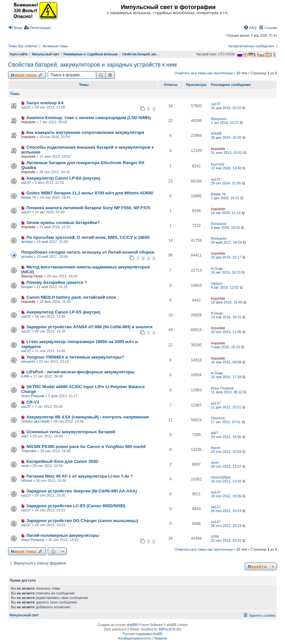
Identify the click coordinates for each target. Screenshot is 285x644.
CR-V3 (33, 402)
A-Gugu (217, 268)
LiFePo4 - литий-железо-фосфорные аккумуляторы (81, 372)
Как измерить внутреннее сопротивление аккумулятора (85, 132)
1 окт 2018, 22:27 (227, 123)
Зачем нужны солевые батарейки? (63, 223)
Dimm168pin (221, 477)
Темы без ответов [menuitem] (23, 46)
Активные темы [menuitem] (55, 46)
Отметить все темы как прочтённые (204, 73)
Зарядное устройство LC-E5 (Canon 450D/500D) (76, 506)
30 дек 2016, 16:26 (229, 137)
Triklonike (29, 451)
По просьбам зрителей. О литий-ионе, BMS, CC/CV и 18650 (88, 237)
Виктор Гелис (32, 276)
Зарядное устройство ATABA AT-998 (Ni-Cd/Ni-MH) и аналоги (89, 327)
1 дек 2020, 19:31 (228, 198)
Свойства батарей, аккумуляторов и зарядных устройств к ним (92, 65)
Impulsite (28, 122)
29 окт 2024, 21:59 (228, 183)
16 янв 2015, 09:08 (229, 362)
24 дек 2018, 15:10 (229, 108)
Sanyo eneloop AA (45, 103)
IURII (25, 376)
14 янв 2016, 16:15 (229, 317)
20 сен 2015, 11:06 (229, 332)
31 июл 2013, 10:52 (229, 153)
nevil (25, 466)
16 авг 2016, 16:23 (228, 272)
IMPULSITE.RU (170, 629)
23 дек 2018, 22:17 (229, 257)
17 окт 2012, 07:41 (228, 422)
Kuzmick (218, 164)
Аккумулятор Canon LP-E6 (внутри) (63, 178)
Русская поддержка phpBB (142, 634)
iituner (216, 448)
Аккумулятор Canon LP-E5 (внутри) (63, 312)
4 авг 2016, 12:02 (227, 287)
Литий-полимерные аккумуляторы (63, 535)
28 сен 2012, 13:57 (229, 466)
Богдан (27, 287)
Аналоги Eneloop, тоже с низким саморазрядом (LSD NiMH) (89, 118)
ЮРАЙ (216, 134)
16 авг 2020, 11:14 (228, 213)
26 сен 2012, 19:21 (229, 540)
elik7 (25, 436)
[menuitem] (15, 28)
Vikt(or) (217, 284)
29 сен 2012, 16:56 (229, 437)
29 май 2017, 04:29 (229, 242)
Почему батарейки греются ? (57, 282)
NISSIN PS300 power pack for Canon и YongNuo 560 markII (86, 447)
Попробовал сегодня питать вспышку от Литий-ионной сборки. (88, 252)
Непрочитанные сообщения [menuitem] (251, 46)
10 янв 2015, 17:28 (229, 377)
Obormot (218, 418)
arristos (27, 242)
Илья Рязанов (33, 396)
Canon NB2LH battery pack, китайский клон (71, 297)
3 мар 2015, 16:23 (228, 347)
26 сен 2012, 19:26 (229, 496)
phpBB (132, 625)
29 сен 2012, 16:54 (229, 452)
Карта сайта (19, 54)
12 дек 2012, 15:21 (229, 407)
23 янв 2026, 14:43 (229, 168)
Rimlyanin (219, 119)
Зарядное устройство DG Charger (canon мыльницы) (82, 521)
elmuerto (28, 361)
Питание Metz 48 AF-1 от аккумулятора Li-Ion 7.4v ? (80, 476)
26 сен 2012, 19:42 (229, 481)
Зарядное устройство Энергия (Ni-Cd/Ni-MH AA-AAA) (82, 491)
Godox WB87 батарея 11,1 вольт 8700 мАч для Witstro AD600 (90, 193)
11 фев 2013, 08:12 (229, 392)
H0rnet (27, 481)
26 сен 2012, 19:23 (229, 511)
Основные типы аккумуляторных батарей (71, 432)
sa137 (26, 107)
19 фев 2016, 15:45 (229, 302)
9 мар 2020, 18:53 (228, 228)
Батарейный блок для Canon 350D (62, 461)
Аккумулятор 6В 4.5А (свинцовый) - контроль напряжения (88, 417)
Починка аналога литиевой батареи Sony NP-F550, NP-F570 (88, 208)
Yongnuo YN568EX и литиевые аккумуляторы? (75, 357)
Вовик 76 (29, 197)
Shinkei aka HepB (35, 421)
